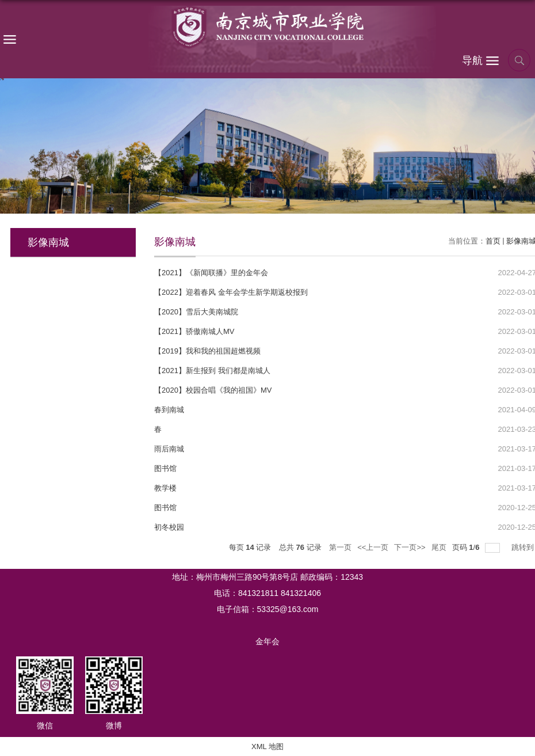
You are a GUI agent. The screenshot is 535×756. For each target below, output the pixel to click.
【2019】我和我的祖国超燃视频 (207, 351)
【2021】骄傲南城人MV (194, 331)
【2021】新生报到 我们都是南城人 (212, 371)
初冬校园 (169, 527)
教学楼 (165, 488)
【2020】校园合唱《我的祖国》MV (213, 390)
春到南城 (169, 410)
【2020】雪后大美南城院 (196, 312)
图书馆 (165, 468)
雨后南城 (169, 449)
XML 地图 (267, 746)
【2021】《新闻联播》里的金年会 (211, 273)
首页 (493, 241)
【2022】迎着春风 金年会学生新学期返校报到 (231, 292)
